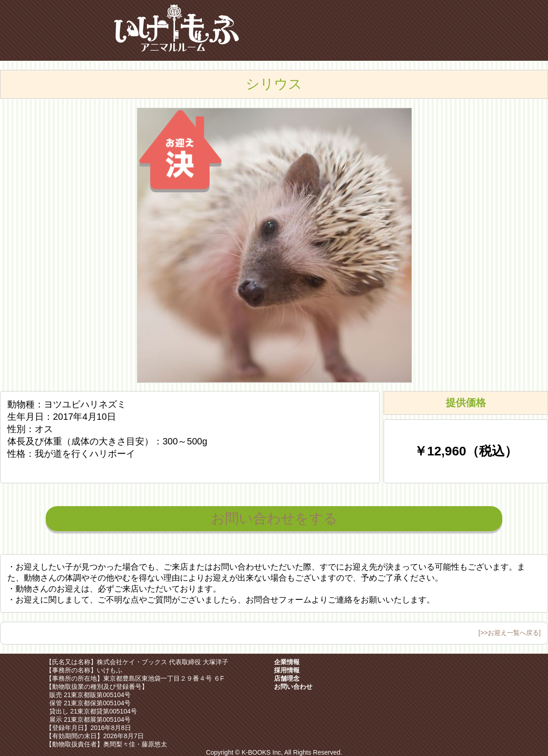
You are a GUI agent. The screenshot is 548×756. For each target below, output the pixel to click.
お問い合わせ (293, 687)
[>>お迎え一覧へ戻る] (510, 633)
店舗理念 (287, 678)
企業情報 (287, 662)
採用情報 (287, 670)
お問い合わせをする (274, 518)
